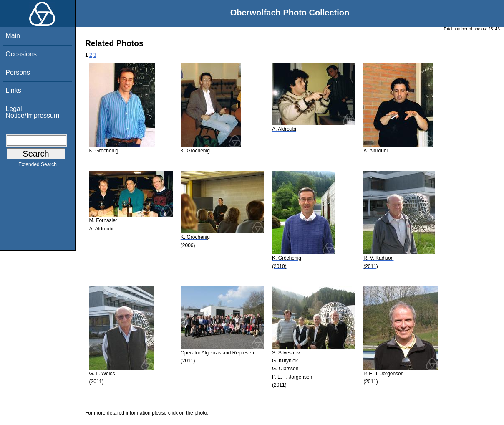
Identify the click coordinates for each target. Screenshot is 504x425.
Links (13, 90)
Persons (18, 72)
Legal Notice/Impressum (32, 112)
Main (13, 36)
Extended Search (38, 166)
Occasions (21, 54)
